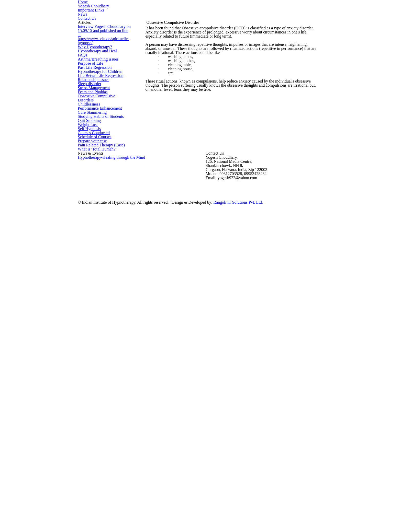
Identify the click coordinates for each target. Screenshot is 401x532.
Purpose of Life (90, 158)
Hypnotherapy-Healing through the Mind (108, 428)
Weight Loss (87, 329)
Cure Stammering (91, 292)
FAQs (82, 134)
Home (82, 4)
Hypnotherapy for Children (98, 183)
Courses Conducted (93, 353)
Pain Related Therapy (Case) (100, 390)
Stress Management (93, 231)
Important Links (89, 21)
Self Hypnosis (88, 341)
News (82, 29)
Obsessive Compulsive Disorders (103, 256)
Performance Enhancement (98, 280)
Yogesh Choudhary (92, 12)
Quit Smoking (88, 316)
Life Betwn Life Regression (98, 195)
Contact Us (86, 37)
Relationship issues (93, 207)
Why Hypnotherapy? (93, 109)
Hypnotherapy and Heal (96, 122)
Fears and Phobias (92, 243)
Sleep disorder (89, 219)
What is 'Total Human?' (95, 402)
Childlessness (88, 268)
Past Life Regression (93, 170)
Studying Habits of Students (99, 304)
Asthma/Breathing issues (97, 146)
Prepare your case (92, 377)
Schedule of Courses (94, 365)
